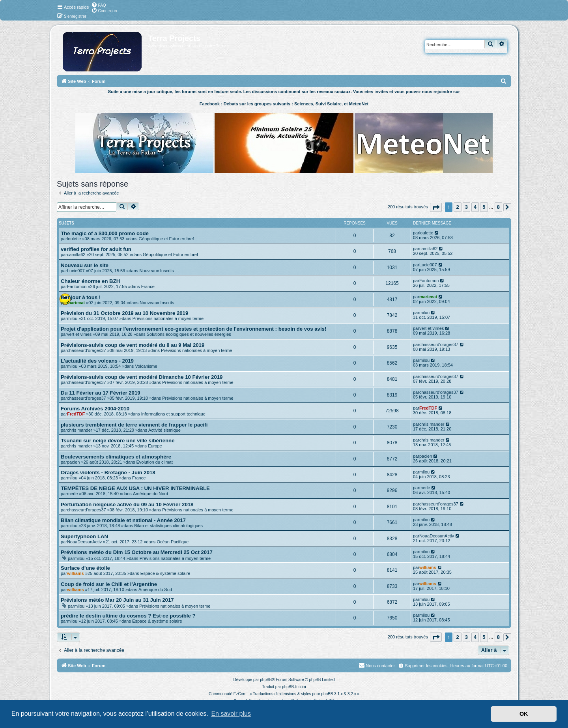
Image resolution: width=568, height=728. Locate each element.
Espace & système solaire (165, 573)
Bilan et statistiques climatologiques (168, 526)
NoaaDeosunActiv (84, 542)
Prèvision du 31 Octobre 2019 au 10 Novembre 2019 (124, 313)
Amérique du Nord (150, 494)
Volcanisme (146, 366)
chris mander (80, 430)
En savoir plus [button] (231, 714)
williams (76, 573)
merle (73, 494)
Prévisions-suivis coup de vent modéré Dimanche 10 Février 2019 (142, 377)
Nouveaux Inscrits (156, 271)
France (148, 286)
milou (72, 318)
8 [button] (498, 207)
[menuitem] (99, 5)
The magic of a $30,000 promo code (105, 233)
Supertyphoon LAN (84, 536)
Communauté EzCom (228, 694)
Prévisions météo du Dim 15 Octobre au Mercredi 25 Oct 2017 (137, 552)
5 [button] (484, 207)
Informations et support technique (173, 414)
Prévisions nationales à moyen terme (168, 318)
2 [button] (457, 207)
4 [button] (475, 207)
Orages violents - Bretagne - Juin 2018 (108, 473)
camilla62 (76, 255)
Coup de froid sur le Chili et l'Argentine (109, 584)
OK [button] (524, 714)
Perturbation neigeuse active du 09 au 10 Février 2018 (127, 504)
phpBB (266, 680)
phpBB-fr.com (294, 687)
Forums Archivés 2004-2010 (95, 409)
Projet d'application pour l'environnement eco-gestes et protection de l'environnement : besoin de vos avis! (193, 329)
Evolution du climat (154, 462)
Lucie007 (76, 271)
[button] (436, 207)
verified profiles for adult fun (96, 249)
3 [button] (466, 207)
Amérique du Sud (155, 590)
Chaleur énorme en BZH (90, 281)
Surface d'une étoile (85, 568)
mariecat (76, 303)
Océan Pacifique (173, 542)
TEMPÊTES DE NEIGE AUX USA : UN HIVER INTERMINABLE (135, 488)
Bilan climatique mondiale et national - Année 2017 (123, 520)
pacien (73, 462)
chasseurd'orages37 (87, 350)
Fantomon (77, 286)
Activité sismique (164, 430)
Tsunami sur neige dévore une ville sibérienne (118, 441)
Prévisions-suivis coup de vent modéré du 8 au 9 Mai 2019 (133, 345)
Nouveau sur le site (85, 265)
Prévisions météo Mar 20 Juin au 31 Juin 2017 (117, 600)
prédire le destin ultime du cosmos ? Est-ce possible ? (128, 616)
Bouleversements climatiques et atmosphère (116, 457)
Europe (155, 446)
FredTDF (76, 414)
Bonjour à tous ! (81, 297)
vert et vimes (79, 334)
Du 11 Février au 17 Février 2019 (101, 393)
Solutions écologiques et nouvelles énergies (189, 334)
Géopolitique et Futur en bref (166, 239)
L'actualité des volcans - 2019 (97, 361)
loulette (74, 239)
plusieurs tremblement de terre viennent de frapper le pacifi (134, 425)
